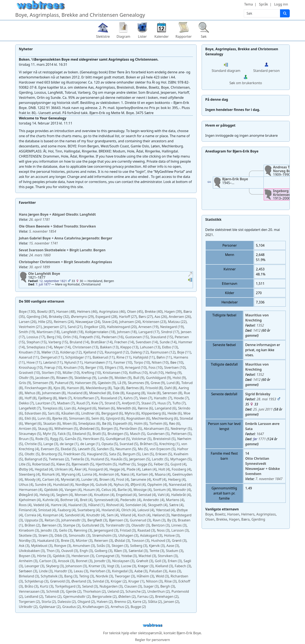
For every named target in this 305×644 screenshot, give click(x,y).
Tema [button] (249, 4)
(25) (45, 322)
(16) (54, 337)
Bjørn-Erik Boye (189, 633)
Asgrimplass (266, 514)
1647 (260, 434)
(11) (184, 352)
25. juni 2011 (263, 409)
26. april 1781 (39, 219)
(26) (161, 317)
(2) (59, 459)
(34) (37, 317)
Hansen (233, 514)
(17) (149, 332)
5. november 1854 (43, 231)
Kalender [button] (162, 36)
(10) (123, 362)
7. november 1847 (269, 479)
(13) (85, 347)
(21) (30, 327)
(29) (82, 317)
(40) (154, 312)
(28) (106, 317)
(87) (46, 312)
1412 (257, 330)
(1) (69, 444)
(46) (87, 312)
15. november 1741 (43, 243)
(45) (135, 312)
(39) (173, 312)
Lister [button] (142, 36)
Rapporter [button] (183, 36)
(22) (177, 322)
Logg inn (281, 4)
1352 (260, 325)
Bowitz (220, 514)
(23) (154, 322)
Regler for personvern (152, 640)
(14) (79, 342)
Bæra (245, 519)
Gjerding (258, 519)
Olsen (210, 519)
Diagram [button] (123, 36)
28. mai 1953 (266, 399)
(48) (66, 312)
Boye (209, 514)
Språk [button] (263, 4)
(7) (65, 398)
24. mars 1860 (40, 255)
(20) (95, 327)
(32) (59, 317)
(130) (27, 312)
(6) (53, 408)
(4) (178, 464)
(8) (173, 383)
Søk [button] (204, 36)
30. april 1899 (39, 267)
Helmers (248, 514)
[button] (190, 275)
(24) (64, 322)
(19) (148, 327)
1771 (262, 439)
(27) (128, 317)
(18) (48, 332)
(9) (173, 373)
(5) (66, 429)
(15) (137, 337)
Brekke (222, 519)
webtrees (152, 625)
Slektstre (103, 36)
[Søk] (285, 13)
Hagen (234, 519)
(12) (50, 352)
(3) (51, 444)
